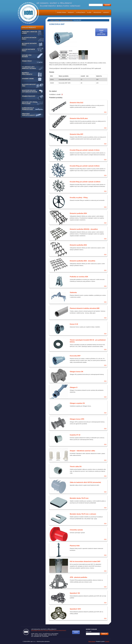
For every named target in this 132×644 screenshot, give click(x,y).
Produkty (71, 12)
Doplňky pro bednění (27, 56)
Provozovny (97, 12)
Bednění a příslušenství (27, 74)
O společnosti (81, 12)
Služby (89, 12)
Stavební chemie (28, 79)
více (105, 112)
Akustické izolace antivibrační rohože (30, 91)
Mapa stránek (92, 641)
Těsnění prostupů (29, 96)
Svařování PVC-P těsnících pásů (28, 109)
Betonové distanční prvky (29, 44)
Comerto (107, 641)
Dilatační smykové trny (29, 85)
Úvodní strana (61, 12)
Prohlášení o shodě (56, 94)
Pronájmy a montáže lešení (30, 32)
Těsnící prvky (27, 61)
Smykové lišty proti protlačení (29, 103)
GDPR (76, 632)
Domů (52, 20)
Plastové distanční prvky (29, 38)
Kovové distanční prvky (28, 50)
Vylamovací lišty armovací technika (29, 68)
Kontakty (106, 12)
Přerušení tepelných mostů (28, 115)
